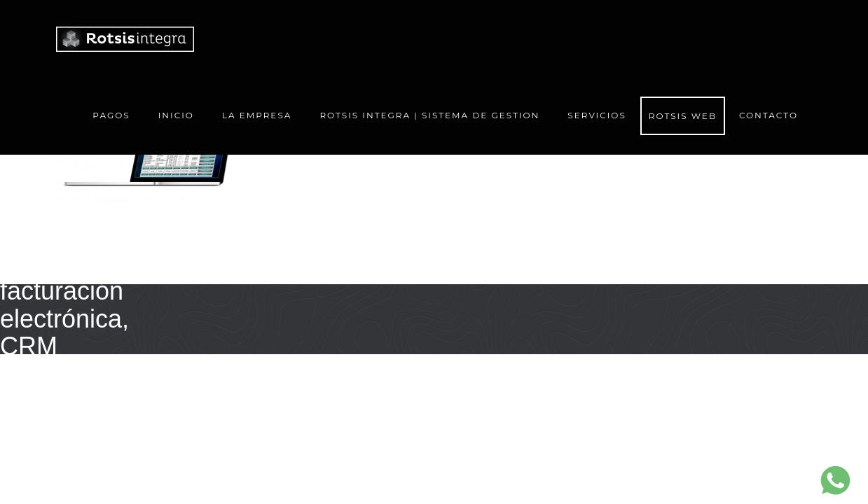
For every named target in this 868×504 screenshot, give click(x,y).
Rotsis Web (683, 116)
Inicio (176, 115)
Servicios (597, 119)
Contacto (769, 115)
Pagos (111, 115)
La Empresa (257, 115)
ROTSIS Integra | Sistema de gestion (429, 115)
